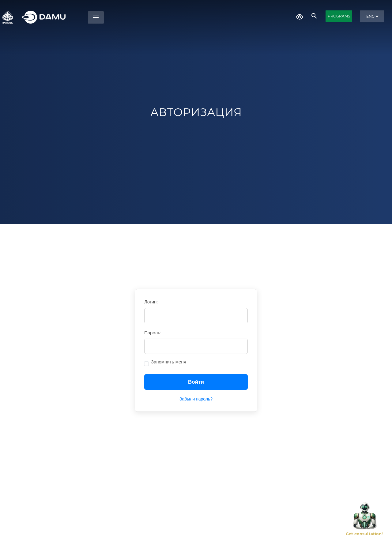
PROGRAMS (339, 16)
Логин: (151, 302)
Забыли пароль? (196, 399)
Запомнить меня (169, 362)
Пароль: (153, 333)
